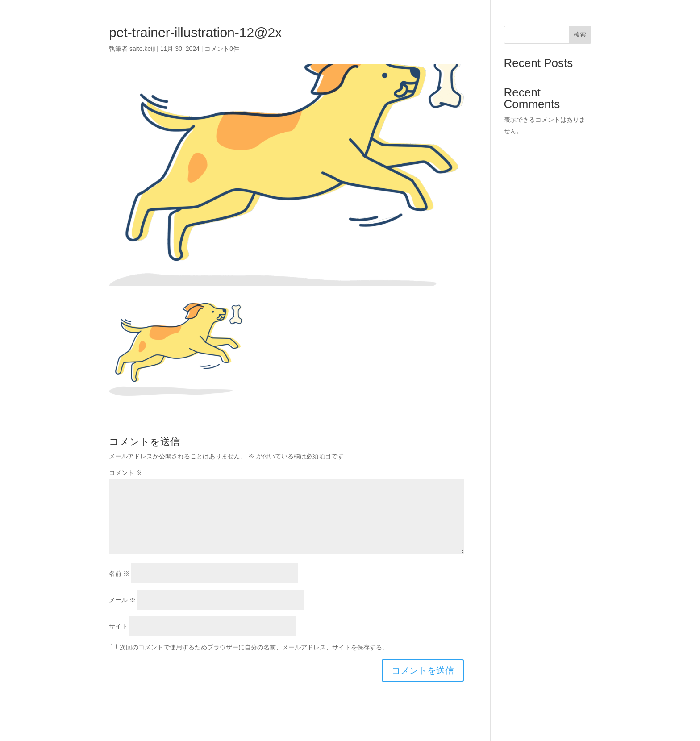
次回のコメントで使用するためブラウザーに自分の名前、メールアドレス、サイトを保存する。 (254, 647)
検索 (580, 34)
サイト (118, 626)
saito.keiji (142, 49)
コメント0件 (222, 49)
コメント (125, 473)
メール (122, 600)
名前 (119, 574)
